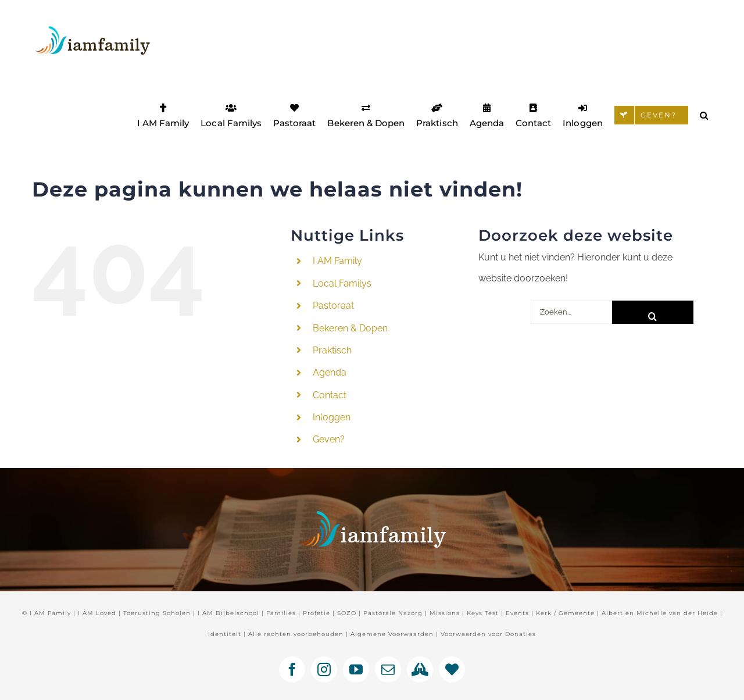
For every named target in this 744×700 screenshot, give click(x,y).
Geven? (329, 439)
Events (517, 613)
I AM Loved (97, 613)
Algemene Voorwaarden (392, 634)
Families (281, 613)
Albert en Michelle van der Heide (660, 613)
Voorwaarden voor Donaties (488, 634)
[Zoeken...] (571, 312)
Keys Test (483, 613)
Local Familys (342, 283)
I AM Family (337, 261)
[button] (704, 115)
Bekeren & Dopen (350, 328)
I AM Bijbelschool (228, 613)
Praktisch (332, 350)
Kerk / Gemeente (565, 613)
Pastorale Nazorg (393, 613)
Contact (330, 395)
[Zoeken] (653, 312)
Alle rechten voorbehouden (296, 634)
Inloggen (332, 417)
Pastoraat (333, 306)
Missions (445, 613)
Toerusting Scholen (157, 613)
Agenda (330, 372)
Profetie (316, 613)
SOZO (347, 613)
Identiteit (225, 634)
